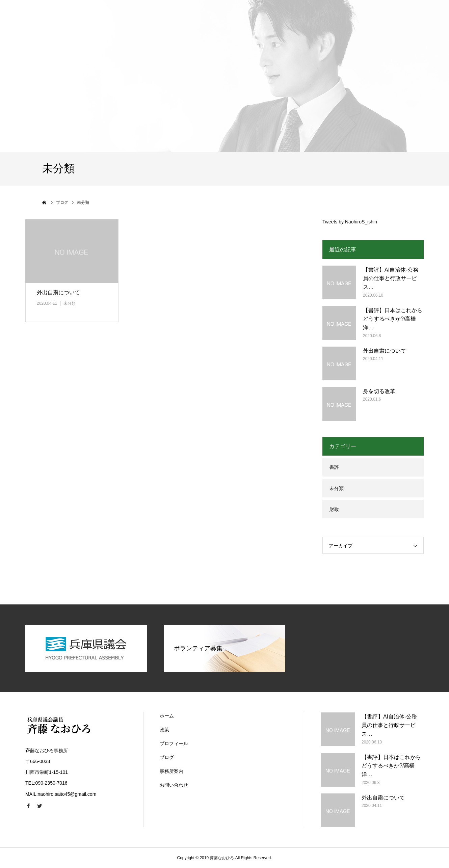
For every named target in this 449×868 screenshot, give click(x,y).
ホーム (167, 716)
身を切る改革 (379, 391)
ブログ (167, 757)
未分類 (70, 303)
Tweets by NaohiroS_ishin (350, 222)
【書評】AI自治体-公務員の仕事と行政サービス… (391, 278)
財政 (334, 509)
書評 (334, 467)
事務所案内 (171, 771)
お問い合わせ (174, 785)
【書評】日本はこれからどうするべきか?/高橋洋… (393, 319)
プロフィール (174, 743)
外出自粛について (58, 292)
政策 (164, 730)
